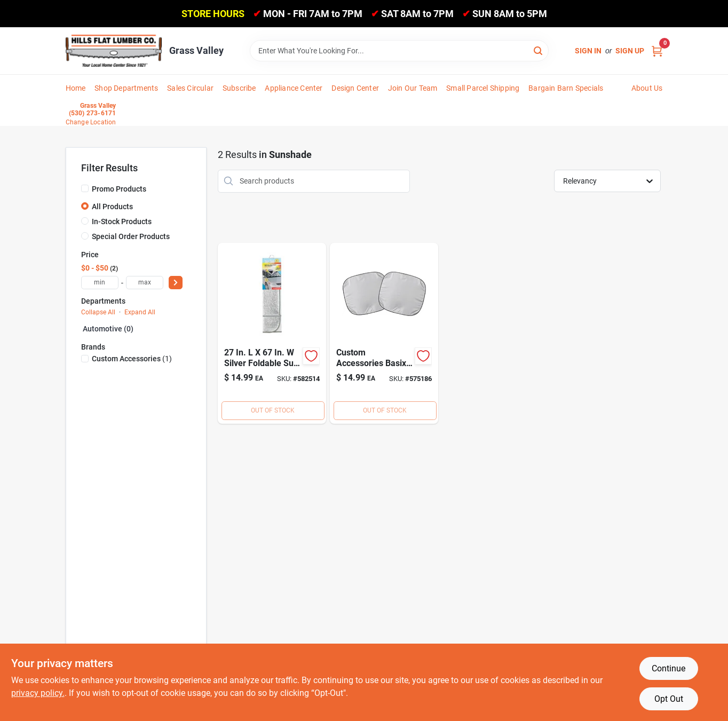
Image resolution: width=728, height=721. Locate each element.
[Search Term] (399, 51)
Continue (668, 668)
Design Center (355, 88)
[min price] (100, 283)
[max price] (145, 283)
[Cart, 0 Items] (657, 51)
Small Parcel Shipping (483, 88)
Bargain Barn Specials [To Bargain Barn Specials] (566, 88)
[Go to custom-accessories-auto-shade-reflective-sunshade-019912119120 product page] (272, 333)
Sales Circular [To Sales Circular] (190, 88)
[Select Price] (176, 283)
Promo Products (119, 189)
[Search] (539, 50)
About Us (647, 88)
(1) (132, 359)
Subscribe (239, 88)
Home (76, 88)
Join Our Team (413, 88)
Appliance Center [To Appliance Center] (294, 88)
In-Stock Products (122, 221)
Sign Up (630, 51)
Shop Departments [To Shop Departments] (126, 88)
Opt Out (669, 699)
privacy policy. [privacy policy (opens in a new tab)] (38, 693)
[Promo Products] (85, 188)
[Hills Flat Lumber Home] (114, 51)
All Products (112, 207)
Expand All (140, 312)
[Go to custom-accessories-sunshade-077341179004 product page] (384, 333)
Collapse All (98, 312)
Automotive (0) (108, 329)
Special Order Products (131, 236)
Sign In (588, 51)
